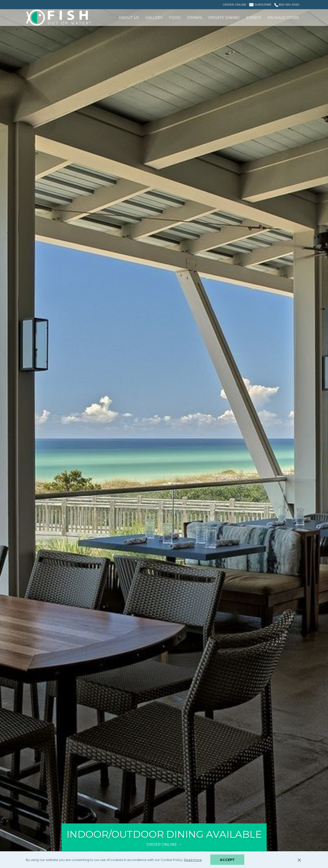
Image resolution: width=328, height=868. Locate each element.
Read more (193, 860)
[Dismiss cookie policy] (299, 860)
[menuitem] (129, 18)
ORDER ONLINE (168, 844)
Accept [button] (227, 860)
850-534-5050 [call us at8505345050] (287, 4)
